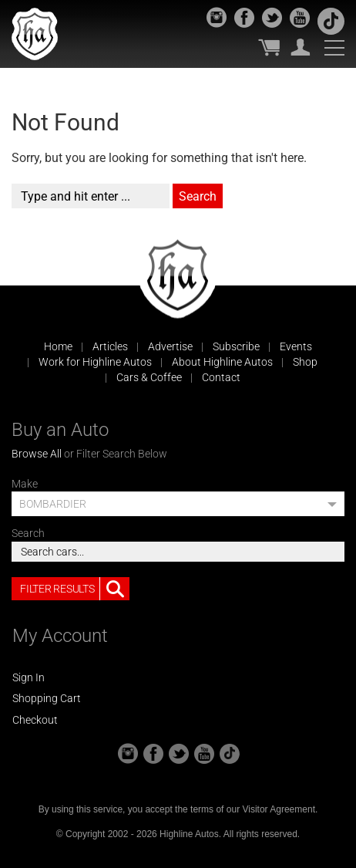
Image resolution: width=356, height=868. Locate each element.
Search (28, 533)
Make (25, 484)
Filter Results (75, 589)
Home (58, 346)
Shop (305, 362)
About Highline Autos (222, 362)
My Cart (269, 47)
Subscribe (236, 346)
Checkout (35, 720)
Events (296, 346)
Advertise (170, 346)
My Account (301, 47)
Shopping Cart (47, 698)
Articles (110, 346)
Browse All (37, 454)
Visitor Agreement (279, 809)
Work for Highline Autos (95, 362)
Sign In (29, 677)
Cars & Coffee (149, 377)
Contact (221, 377)
